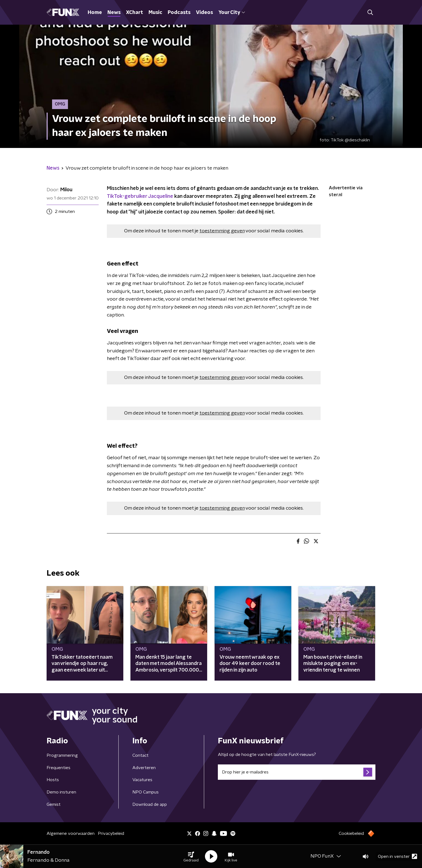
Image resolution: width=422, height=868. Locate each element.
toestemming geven (222, 231)
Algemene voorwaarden (71, 833)
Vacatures (142, 780)
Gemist (54, 804)
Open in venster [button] (397, 856)
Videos (204, 13)
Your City (232, 13)
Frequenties (59, 768)
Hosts (53, 780)
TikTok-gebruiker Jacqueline (140, 196)
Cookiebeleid (351, 833)
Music (155, 13)
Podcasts (179, 13)
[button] (191, 856)
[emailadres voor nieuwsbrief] (297, 772)
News (114, 13)
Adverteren (144, 768)
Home (95, 13)
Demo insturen (61, 792)
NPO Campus (146, 792)
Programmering (62, 755)
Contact (140, 755)
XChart (135, 13)
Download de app (150, 804)
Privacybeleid (111, 833)
